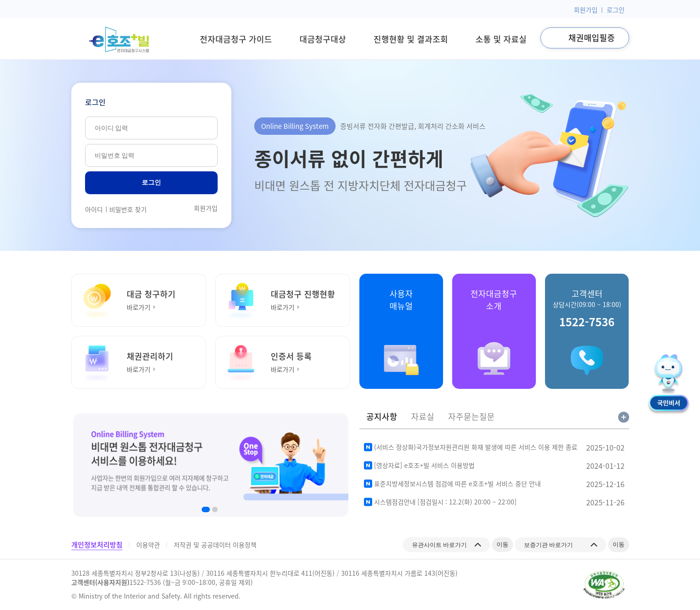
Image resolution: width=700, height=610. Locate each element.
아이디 (94, 209)
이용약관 (148, 545)
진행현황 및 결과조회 (411, 39)
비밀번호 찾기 (128, 209)
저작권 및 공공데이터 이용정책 (215, 545)
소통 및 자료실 (501, 39)
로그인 (616, 10)
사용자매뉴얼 (401, 300)
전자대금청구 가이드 (236, 39)
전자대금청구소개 (494, 300)
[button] (206, 509)
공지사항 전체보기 (624, 417)
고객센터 (587, 309)
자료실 (423, 417)
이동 (500, 544)
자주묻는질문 (471, 417)
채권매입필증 (592, 38)
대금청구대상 (323, 39)
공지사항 (382, 417)
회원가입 (586, 10)
